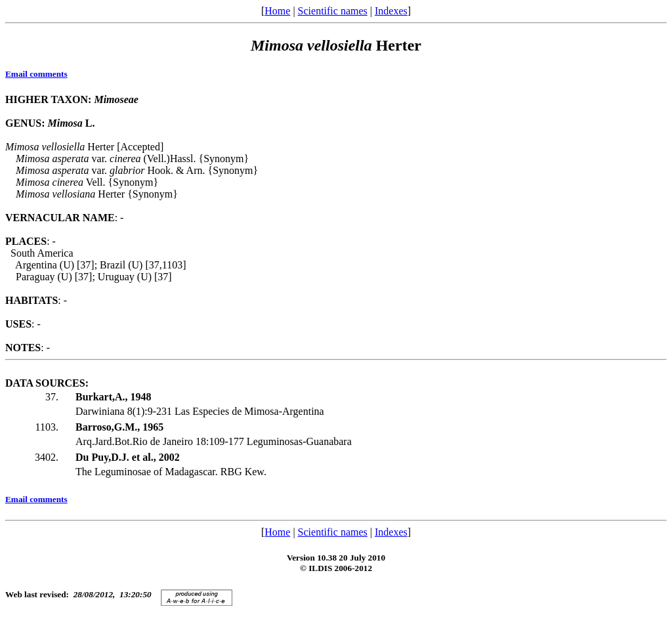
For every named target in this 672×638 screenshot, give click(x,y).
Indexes (391, 11)
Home (277, 11)
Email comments (36, 74)
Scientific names (333, 11)
